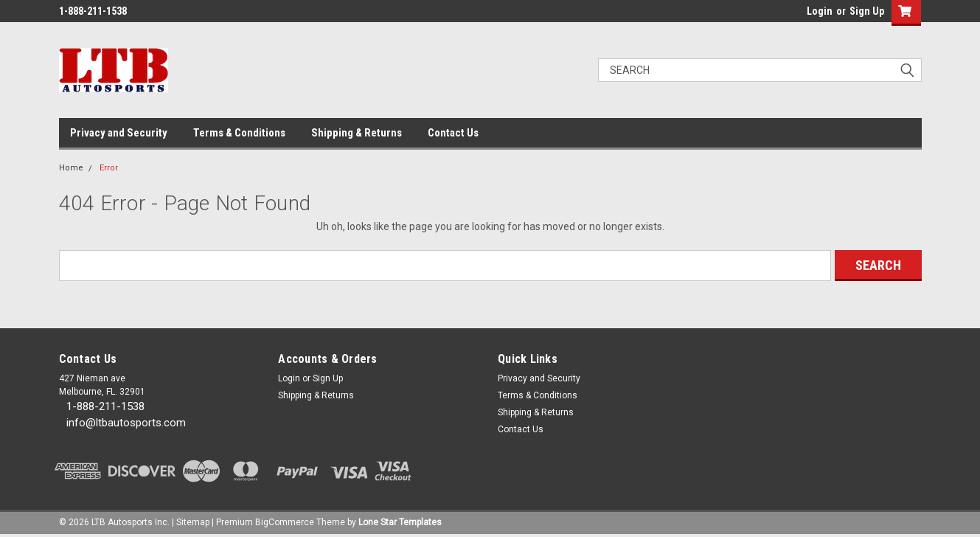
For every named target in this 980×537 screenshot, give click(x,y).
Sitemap (193, 522)
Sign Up (867, 11)
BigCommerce (285, 522)
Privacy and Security (119, 133)
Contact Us (453, 133)
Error (109, 168)
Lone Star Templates (400, 522)
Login (820, 11)
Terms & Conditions (239, 133)
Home (71, 168)
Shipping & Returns (357, 133)
